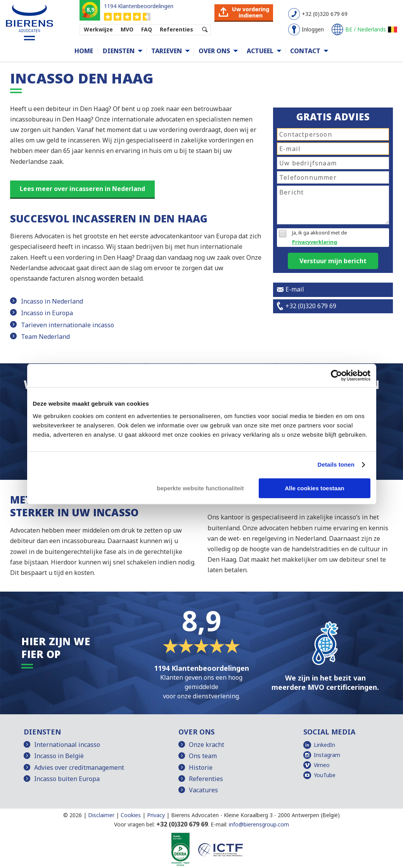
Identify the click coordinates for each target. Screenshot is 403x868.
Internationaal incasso (67, 745)
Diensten (119, 51)
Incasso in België (59, 756)
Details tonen (336, 464)
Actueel (260, 51)
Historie (201, 767)
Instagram (327, 755)
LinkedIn (324, 745)
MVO (127, 29)
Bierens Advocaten (195, 815)
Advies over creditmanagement (79, 767)
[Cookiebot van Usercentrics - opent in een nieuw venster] (336, 375)
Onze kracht (207, 745)
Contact (305, 51)
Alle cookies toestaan (314, 488)
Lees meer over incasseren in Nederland (82, 189)
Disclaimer (101, 815)
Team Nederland (45, 337)
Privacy (156, 815)
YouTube (325, 775)
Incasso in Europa (47, 313)
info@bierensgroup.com (259, 824)
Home (84, 51)
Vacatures (203, 790)
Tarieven (167, 51)
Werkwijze (98, 29)
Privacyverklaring (315, 242)
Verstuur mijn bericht (333, 261)
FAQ (147, 29)
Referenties (176, 29)
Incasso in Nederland (52, 301)
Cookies (131, 815)
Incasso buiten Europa (67, 779)
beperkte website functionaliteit (200, 488)
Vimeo (322, 765)
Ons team (203, 756)
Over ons (214, 51)
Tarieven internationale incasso (67, 325)
